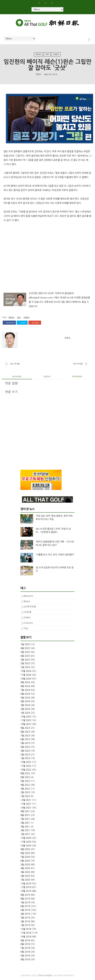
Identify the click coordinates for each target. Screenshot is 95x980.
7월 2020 (25, 857)
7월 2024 (25, 690)
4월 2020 (25, 868)
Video (56, 54)
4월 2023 (25, 747)
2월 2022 (25, 792)
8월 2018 (25, 944)
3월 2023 (25, 751)
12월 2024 (26, 671)
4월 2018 (25, 959)
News (38, 54)
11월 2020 (26, 842)
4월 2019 (25, 914)
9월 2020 (25, 849)
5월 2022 (25, 781)
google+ (35, 323)
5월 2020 (25, 865)
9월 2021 (25, 811)
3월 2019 (25, 918)
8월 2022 (25, 773)
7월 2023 (25, 736)
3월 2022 (25, 789)
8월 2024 (25, 686)
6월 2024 (25, 694)
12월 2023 (26, 717)
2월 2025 (25, 663)
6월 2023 (25, 739)
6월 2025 (25, 648)
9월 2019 (25, 895)
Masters (28, 596)
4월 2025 (25, 656)
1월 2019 (25, 925)
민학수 (39, 74)
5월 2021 (25, 823)
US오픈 (28, 612)
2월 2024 (25, 709)
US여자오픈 (30, 607)
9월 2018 (25, 940)
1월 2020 (25, 880)
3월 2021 (25, 827)
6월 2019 (25, 906)
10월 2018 (26, 937)
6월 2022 (25, 777)
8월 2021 (25, 815)
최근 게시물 (15, 364)
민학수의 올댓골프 (45, 976)
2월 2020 (25, 876)
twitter (22, 323)
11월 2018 (26, 933)
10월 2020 (26, 846)
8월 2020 (25, 853)
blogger (17, 377)
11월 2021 (26, 804)
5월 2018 (25, 956)
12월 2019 (26, 884)
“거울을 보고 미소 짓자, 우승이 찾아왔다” (55, 555)
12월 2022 (26, 762)
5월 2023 (25, 743)
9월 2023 (25, 728)
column (28, 623)
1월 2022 (25, 796)
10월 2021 (26, 808)
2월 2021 (25, 830)
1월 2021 (25, 834)
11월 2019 (26, 887)
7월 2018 (25, 948)
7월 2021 (25, 819)
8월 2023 (25, 732)
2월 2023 (25, 755)
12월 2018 (26, 929)
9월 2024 (25, 682)
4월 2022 (25, 785)
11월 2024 (26, 675)
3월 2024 (25, 705)
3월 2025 (25, 660)
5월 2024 (25, 698)
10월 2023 (26, 724)
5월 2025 (25, 652)
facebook (9, 323)
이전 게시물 (78, 364)
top (47, 54)
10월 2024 (26, 679)
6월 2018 (25, 952)
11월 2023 (26, 720)
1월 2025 (25, 667)
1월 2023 (25, 758)
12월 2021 (26, 800)
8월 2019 (25, 899)
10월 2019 (26, 891)
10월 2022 (26, 770)
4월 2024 (25, 701)
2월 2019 (25, 921)
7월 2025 (25, 644)
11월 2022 (26, 766)
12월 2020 (26, 838)
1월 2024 (25, 713)
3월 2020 (25, 872)
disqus (47, 377)
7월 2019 (25, 903)
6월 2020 (25, 861)
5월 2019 (25, 910)
